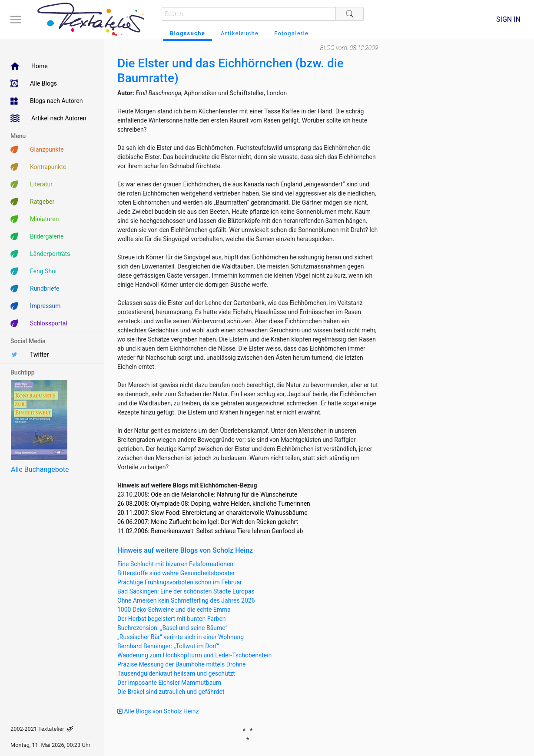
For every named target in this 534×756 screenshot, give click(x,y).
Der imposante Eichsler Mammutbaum (169, 683)
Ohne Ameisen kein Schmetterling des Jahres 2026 (186, 600)
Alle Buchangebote (40, 469)
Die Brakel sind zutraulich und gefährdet (171, 692)
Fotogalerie (291, 33)
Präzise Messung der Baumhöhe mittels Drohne (181, 664)
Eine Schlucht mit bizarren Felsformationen (175, 564)
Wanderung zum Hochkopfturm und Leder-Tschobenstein (194, 655)
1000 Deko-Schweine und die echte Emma (174, 610)
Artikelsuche (240, 33)
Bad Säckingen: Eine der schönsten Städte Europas (186, 591)
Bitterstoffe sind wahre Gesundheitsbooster (176, 573)
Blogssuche (187, 33)
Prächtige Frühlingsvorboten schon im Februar (180, 582)
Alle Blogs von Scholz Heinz (158, 711)
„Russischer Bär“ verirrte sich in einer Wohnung (181, 637)
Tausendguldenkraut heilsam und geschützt (176, 673)
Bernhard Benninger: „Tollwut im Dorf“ (168, 646)
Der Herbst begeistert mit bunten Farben (172, 619)
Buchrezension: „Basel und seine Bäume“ (172, 628)
